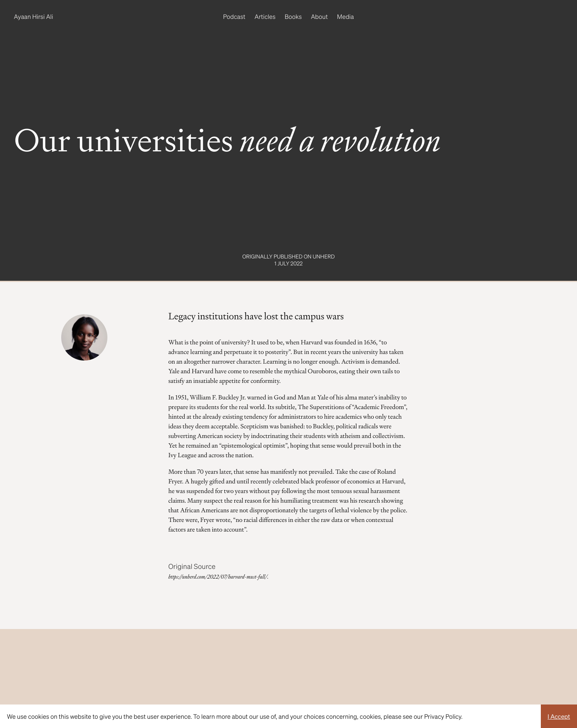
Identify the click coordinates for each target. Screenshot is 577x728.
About (319, 16)
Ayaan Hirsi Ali (33, 16)
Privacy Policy (443, 716)
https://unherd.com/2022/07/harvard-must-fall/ (218, 577)
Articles (265, 16)
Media (346, 16)
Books (293, 16)
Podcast (234, 16)
